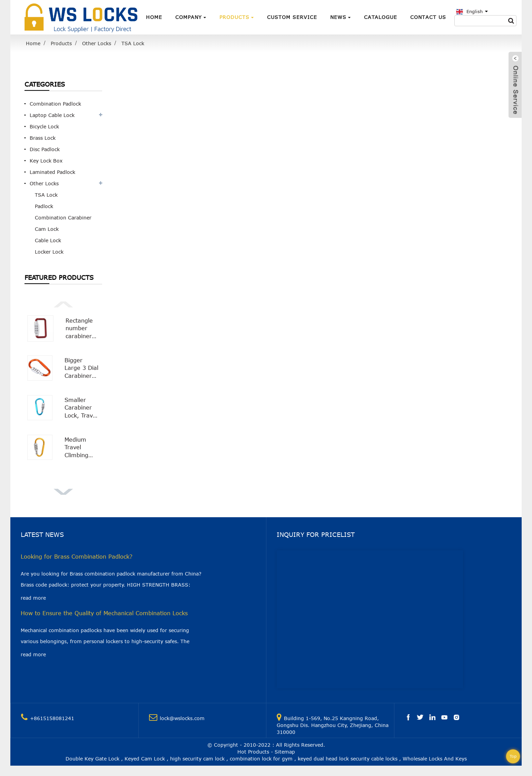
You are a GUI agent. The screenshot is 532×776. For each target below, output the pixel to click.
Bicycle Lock (44, 126)
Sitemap (285, 752)
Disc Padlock (45, 149)
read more (33, 598)
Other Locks (97, 43)
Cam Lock (47, 229)
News (341, 17)
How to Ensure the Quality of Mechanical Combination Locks (104, 613)
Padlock (44, 206)
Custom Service (292, 17)
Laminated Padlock (52, 172)
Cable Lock (48, 240)
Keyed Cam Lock (145, 759)
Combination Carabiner (63, 218)
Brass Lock (43, 138)
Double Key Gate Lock (92, 759)
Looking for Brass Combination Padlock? (77, 557)
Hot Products (253, 752)
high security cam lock (197, 759)
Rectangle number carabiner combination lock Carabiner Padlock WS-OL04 (82, 329)
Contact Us (428, 17)
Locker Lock (49, 252)
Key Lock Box (46, 161)
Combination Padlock (55, 104)
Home (154, 17)
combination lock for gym (261, 759)
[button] (63, 304)
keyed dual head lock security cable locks (348, 759)
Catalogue (381, 17)
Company (191, 17)
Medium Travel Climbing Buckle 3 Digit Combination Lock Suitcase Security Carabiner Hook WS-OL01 (82, 448)
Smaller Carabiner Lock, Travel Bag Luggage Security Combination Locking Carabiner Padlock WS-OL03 (82, 408)
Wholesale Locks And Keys (435, 759)
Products (237, 17)
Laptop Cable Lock (52, 115)
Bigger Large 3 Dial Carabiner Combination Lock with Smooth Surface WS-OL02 (82, 368)
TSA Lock (133, 43)
